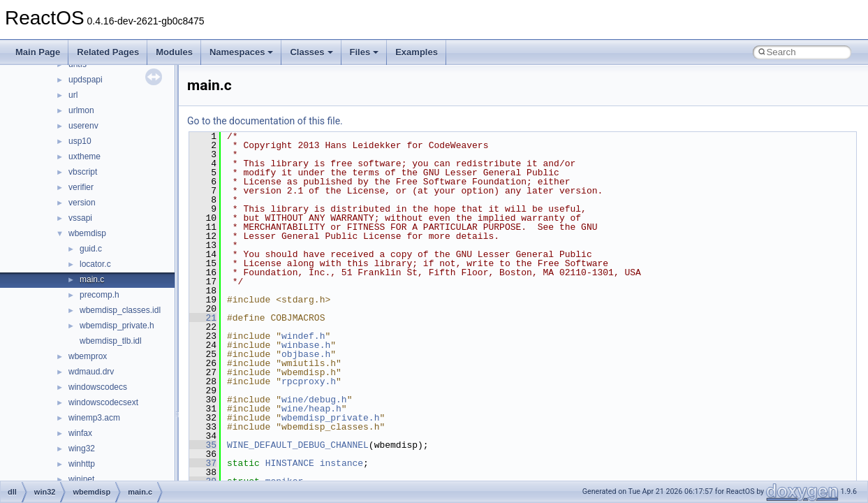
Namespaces (242, 52)
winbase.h (306, 345)
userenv (83, 126)
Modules (174, 52)
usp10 (80, 141)
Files (365, 52)
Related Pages (108, 52)
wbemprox (88, 356)
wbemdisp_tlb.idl (111, 341)
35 (203, 445)
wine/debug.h (314, 400)
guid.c (91, 249)
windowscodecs (98, 387)
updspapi (86, 80)
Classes (311, 52)
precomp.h (100, 295)
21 (203, 318)
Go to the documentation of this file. (265, 121)
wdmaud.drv (91, 372)
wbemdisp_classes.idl (120, 310)
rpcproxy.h (309, 381)
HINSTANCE (290, 463)
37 (203, 463)
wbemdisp (87, 233)
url (73, 95)
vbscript (83, 172)
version (82, 203)
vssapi (80, 218)
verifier (81, 187)
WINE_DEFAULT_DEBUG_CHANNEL (298, 445)
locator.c (95, 264)
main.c (92, 279)
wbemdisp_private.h (117, 326)
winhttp (82, 464)
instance (341, 463)
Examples (417, 52)
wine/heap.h (311, 409)
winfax (80, 433)
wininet (81, 479)
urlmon (81, 110)
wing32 (82, 449)
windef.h (303, 336)
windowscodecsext (103, 402)
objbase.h (306, 354)
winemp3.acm (94, 418)
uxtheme (84, 156)
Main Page (38, 52)
